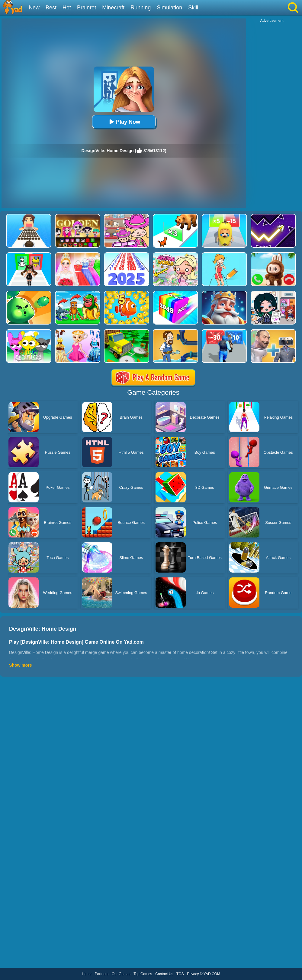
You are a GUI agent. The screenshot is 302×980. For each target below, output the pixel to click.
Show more (20, 665)
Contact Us (164, 974)
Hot (67, 8)
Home (87, 974)
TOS (180, 974)
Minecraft (113, 8)
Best (51, 8)
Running (141, 8)
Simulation (169, 8)
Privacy (193, 974)
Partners (102, 974)
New (34, 8)
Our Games (121, 974)
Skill (193, 8)
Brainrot (87, 8)
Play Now (124, 122)
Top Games (143, 974)
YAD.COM (212, 974)
